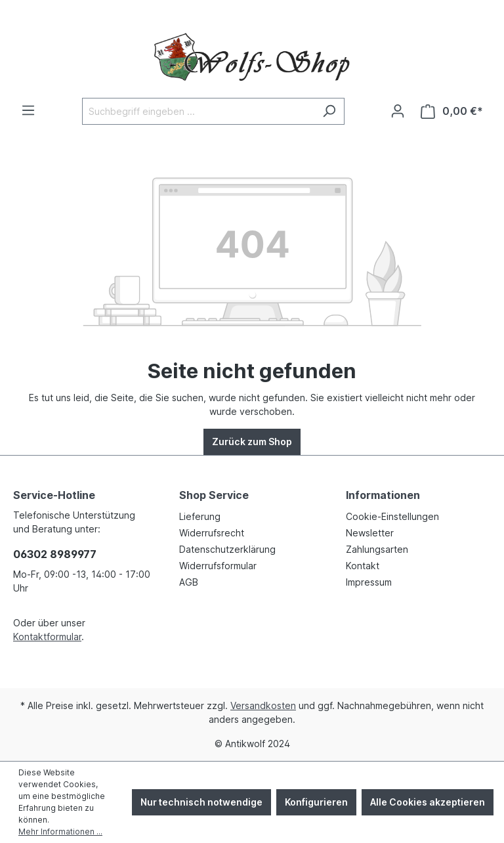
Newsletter (370, 533)
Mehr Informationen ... (60, 832)
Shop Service (214, 495)
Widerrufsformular (218, 566)
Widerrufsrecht (212, 533)
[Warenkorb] (452, 111)
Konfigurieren (316, 802)
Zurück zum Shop (252, 442)
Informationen (383, 495)
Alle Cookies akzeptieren (428, 802)
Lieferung (200, 516)
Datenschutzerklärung (227, 549)
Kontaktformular (47, 637)
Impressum (369, 582)
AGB (189, 582)
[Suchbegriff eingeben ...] (198, 111)
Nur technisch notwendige (201, 802)
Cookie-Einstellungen (392, 516)
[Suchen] (329, 111)
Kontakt (363, 566)
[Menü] (28, 110)
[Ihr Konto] (398, 111)
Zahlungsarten (377, 549)
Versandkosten (263, 705)
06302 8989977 (55, 554)
